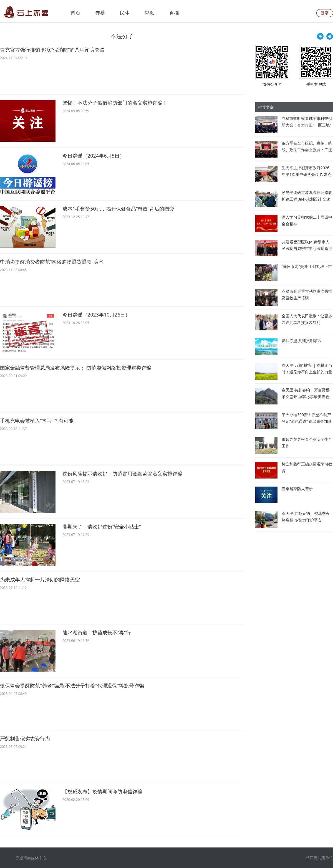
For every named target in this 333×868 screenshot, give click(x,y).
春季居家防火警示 (297, 489)
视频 (150, 13)
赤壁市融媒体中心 (31, 858)
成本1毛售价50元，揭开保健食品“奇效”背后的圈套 (118, 209)
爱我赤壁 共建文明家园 (302, 341)
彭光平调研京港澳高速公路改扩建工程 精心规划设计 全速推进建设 (307, 199)
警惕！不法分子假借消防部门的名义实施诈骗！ (115, 103)
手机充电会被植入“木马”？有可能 (37, 421)
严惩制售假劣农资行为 (25, 738)
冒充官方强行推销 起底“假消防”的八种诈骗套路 (52, 50)
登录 (325, 13)
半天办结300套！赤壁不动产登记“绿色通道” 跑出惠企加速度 (307, 421)
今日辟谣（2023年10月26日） (96, 315)
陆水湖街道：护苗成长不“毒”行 (97, 632)
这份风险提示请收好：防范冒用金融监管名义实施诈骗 (122, 474)
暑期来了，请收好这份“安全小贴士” (102, 527)
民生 (125, 13)
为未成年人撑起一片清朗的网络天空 (40, 579)
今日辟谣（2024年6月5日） (94, 156)
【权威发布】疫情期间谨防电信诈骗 (102, 791)
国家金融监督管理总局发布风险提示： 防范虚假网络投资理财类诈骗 (76, 368)
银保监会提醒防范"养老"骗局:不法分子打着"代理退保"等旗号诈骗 (72, 685)
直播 (174, 13)
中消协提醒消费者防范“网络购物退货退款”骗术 (52, 262)
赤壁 (100, 13)
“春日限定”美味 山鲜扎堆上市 (307, 266)
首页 (75, 13)
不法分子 (122, 36)
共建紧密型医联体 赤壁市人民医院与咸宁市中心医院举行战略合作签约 (307, 248)
